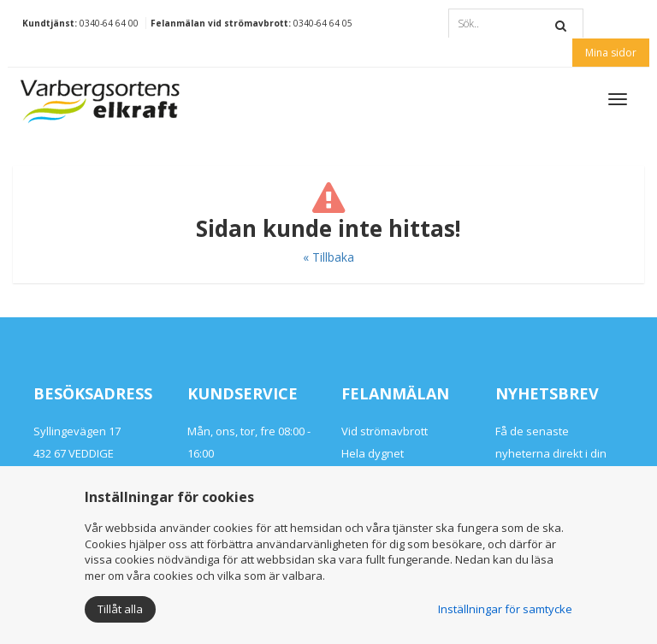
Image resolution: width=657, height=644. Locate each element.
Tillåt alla (120, 609)
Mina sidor (611, 53)
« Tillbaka (328, 257)
